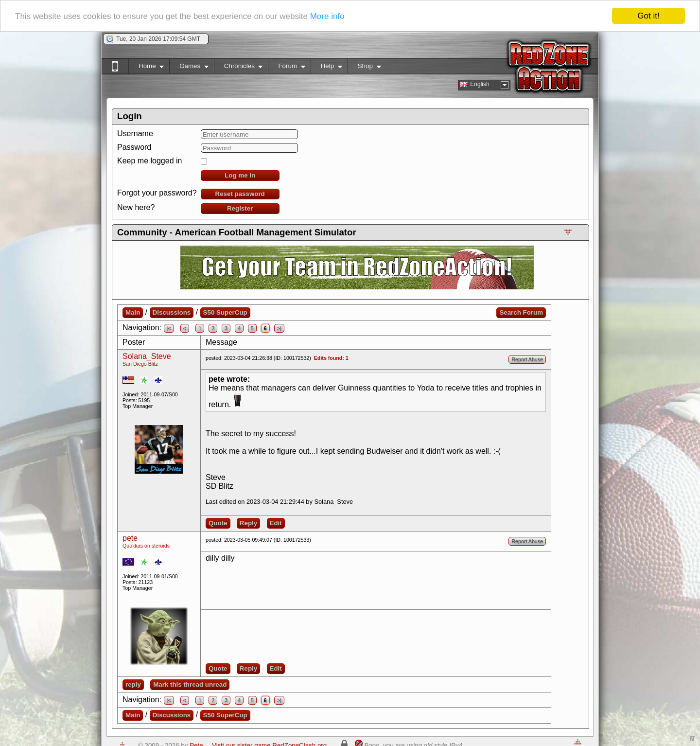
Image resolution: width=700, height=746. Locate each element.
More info (327, 16)
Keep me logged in (149, 161)
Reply (248, 523)
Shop (364, 68)
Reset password (240, 194)
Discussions (172, 312)
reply (133, 684)
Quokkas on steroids (146, 546)
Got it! (648, 16)
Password (134, 147)
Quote (218, 523)
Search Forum (521, 312)
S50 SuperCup (225, 312)
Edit (276, 523)
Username (135, 133)
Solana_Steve (147, 356)
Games (189, 68)
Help (326, 68)
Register (240, 208)
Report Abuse (527, 359)
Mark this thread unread (190, 684)
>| (279, 328)
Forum (286, 68)
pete (130, 538)
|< (169, 328)
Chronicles (238, 68)
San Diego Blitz (140, 364)
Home (146, 68)
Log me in (240, 175)
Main (133, 312)
